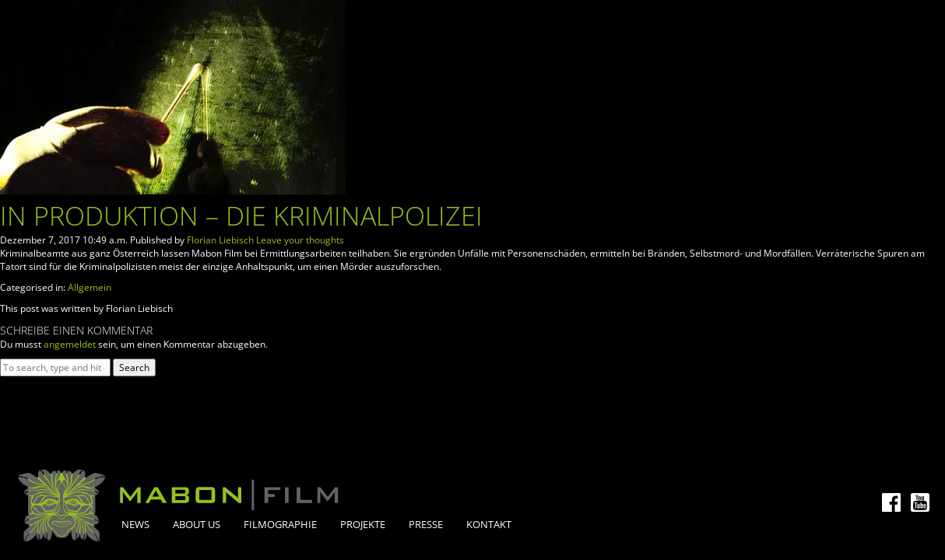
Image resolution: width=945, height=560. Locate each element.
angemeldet (70, 344)
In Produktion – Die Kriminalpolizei (241, 215)
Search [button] (134, 367)
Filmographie (280, 524)
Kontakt (489, 524)
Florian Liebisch (220, 240)
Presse (426, 524)
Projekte (363, 524)
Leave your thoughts (300, 240)
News (135, 524)
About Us (197, 524)
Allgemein (90, 287)
